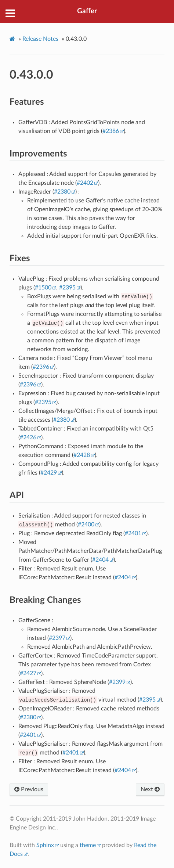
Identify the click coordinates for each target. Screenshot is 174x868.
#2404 (100, 560)
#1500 (43, 288)
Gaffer (87, 11)
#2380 (62, 192)
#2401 (133, 533)
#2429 (49, 473)
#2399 (117, 682)
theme (88, 845)
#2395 (67, 288)
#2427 (28, 673)
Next (150, 789)
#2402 (85, 183)
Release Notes (40, 39)
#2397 (57, 638)
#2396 (41, 367)
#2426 (28, 437)
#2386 (111, 131)
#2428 (82, 455)
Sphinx (45, 845)
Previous (29, 789)
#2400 (86, 525)
